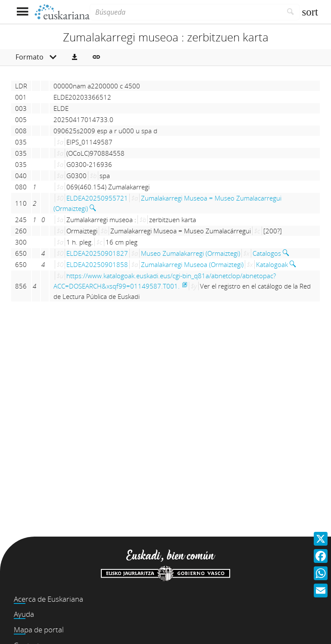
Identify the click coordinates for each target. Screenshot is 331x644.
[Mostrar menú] (22, 12)
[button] (75, 57)
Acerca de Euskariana (48, 599)
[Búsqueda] (186, 12)
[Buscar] (291, 12)
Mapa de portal (39, 630)
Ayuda (24, 614)
